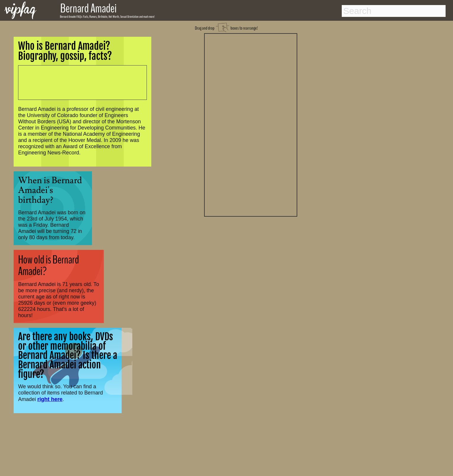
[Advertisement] (251, 124)
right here (50, 399)
